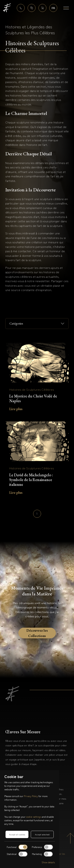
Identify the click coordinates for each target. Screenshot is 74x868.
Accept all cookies (17, 834)
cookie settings (34, 817)
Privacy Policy (31, 796)
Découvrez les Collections (37, 632)
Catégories (16, 323)
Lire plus (16, 409)
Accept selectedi (42, 834)
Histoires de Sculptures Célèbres (32, 389)
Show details (48, 862)
